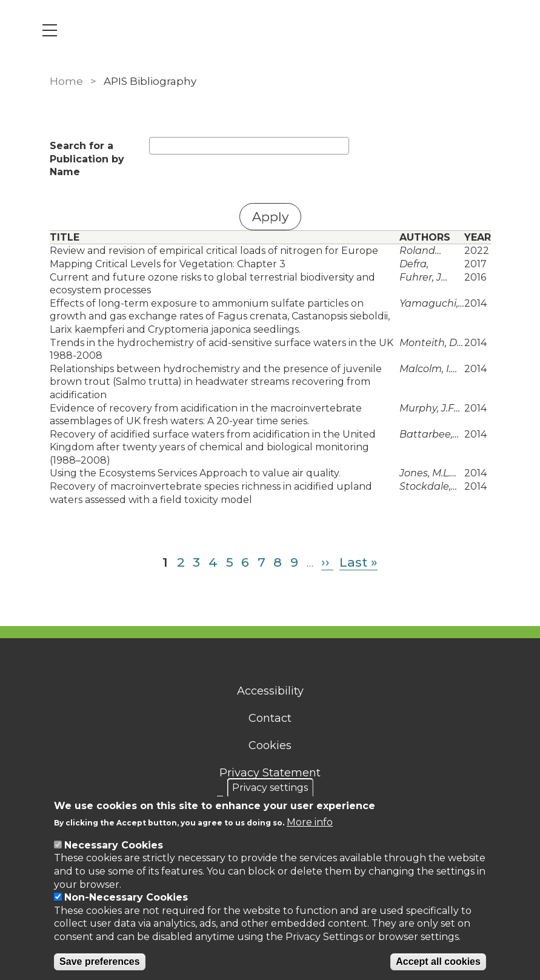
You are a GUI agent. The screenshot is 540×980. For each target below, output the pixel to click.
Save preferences (100, 962)
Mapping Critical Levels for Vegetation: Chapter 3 (168, 264)
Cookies (270, 745)
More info (310, 822)
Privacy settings (270, 788)
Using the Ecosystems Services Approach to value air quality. (195, 473)
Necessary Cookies (114, 845)
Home (66, 81)
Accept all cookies (438, 962)
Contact (270, 718)
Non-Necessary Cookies (126, 897)
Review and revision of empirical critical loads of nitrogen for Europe (214, 251)
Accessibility (270, 691)
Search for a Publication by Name (87, 159)
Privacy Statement (270, 773)
